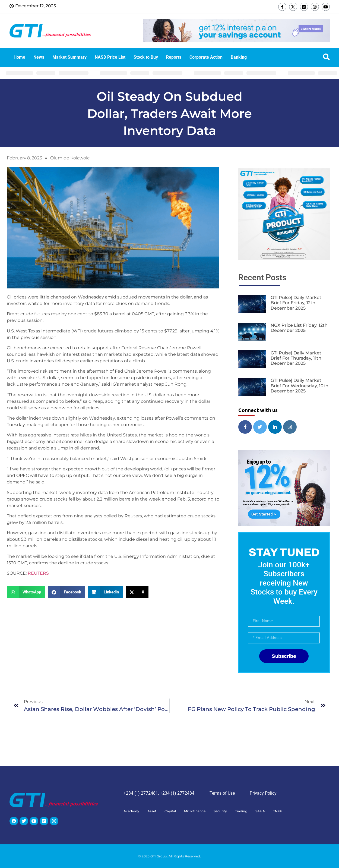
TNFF (278, 811)
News (39, 57)
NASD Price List (110, 57)
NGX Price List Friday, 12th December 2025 (299, 328)
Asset (152, 811)
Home (19, 57)
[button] (26, 592)
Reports (174, 57)
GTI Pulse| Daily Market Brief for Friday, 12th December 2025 (296, 303)
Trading (241, 811)
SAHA (260, 811)
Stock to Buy (146, 57)
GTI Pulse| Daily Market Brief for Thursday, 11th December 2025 (296, 358)
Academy (131, 811)
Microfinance (195, 811)
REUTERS (38, 573)
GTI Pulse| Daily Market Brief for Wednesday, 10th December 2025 (300, 386)
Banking (239, 57)
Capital (170, 811)
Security (220, 811)
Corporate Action (206, 57)
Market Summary (69, 57)
